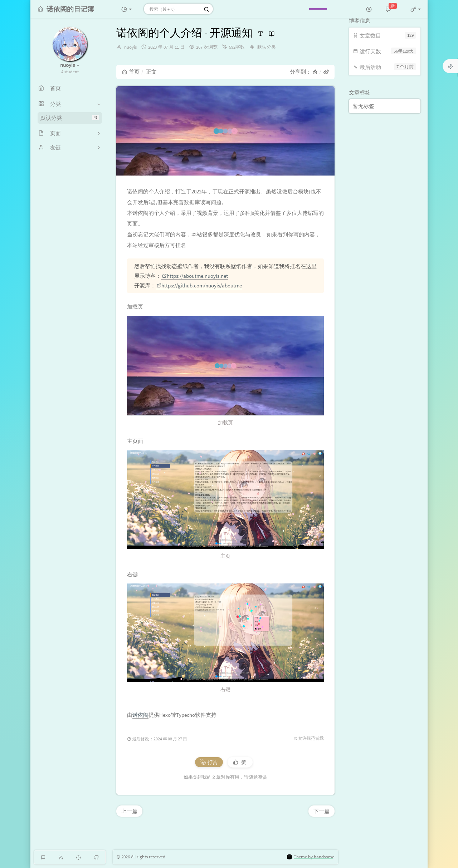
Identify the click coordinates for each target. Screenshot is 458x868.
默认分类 (70, 118)
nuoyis (130, 47)
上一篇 (129, 811)
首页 (131, 72)
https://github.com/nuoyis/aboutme (199, 285)
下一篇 (321, 811)
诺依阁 (140, 715)
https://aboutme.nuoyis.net (195, 276)
